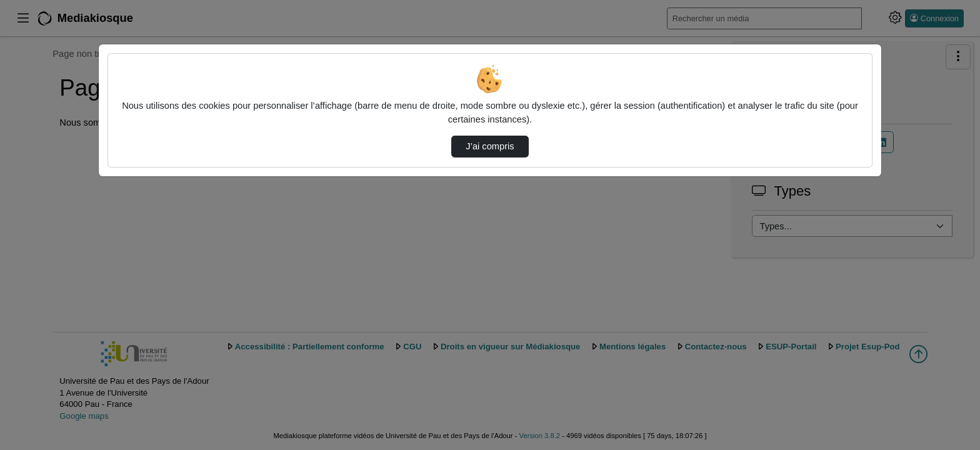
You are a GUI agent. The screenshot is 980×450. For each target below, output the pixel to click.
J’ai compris (490, 146)
